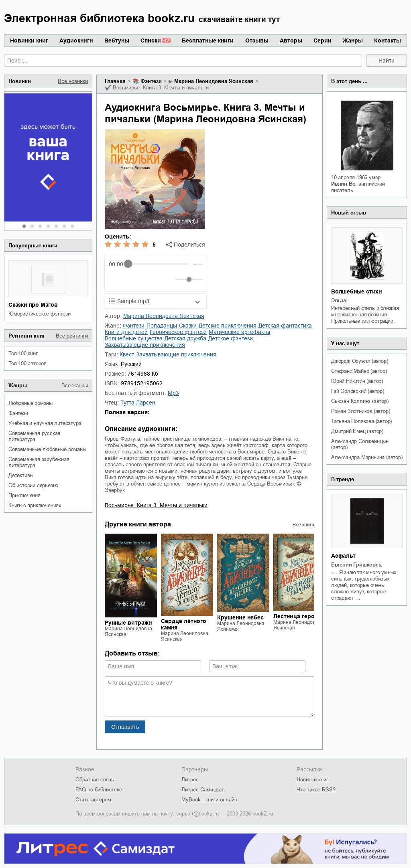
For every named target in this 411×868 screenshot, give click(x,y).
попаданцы (162, 326)
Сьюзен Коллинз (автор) (360, 401)
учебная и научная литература (45, 423)
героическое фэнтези (178, 332)
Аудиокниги (76, 40)
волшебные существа (134, 338)
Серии (322, 40)
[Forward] (152, 279)
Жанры (353, 40)
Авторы (291, 40)
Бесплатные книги (208, 40)
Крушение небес (240, 617)
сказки (188, 326)
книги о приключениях (35, 505)
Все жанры (75, 385)
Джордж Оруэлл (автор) (360, 361)
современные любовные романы (47, 449)
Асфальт (343, 556)
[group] (156, 274)
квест (127, 354)
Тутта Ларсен (138, 403)
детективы (21, 475)
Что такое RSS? (316, 790)
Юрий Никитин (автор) (357, 381)
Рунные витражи (128, 623)
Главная (115, 81)
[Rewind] (117, 279)
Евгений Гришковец (356, 565)
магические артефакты (239, 332)
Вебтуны (117, 40)
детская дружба (185, 338)
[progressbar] (158, 264)
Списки (151, 40)
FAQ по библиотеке (99, 790)
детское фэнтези (231, 338)
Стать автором (93, 800)
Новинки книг (29, 40)
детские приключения (228, 326)
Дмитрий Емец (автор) (357, 431)
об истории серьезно (33, 485)
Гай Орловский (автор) (358, 391)
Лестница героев (297, 616)
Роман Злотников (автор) (360, 411)
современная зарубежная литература (39, 462)
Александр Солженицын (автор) (360, 444)
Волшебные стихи (357, 291)
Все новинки (73, 81)
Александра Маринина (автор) (367, 457)
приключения (24, 495)
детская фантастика (285, 326)
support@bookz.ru (197, 814)
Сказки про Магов (33, 305)
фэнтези (18, 413)
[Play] (134, 279)
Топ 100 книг (23, 353)
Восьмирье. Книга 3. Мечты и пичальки (156, 505)
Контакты (388, 40)
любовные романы (31, 403)
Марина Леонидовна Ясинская (214, 81)
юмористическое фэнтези (40, 314)
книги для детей (126, 332)
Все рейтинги (72, 336)
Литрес (190, 780)
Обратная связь (95, 780)
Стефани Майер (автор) (359, 371)
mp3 (173, 393)
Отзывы (257, 40)
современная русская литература (34, 436)
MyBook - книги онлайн (209, 800)
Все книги (303, 525)
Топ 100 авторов (27, 363)
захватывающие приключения (145, 345)
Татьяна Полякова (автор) (361, 421)
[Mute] (168, 279)
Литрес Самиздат (203, 790)
